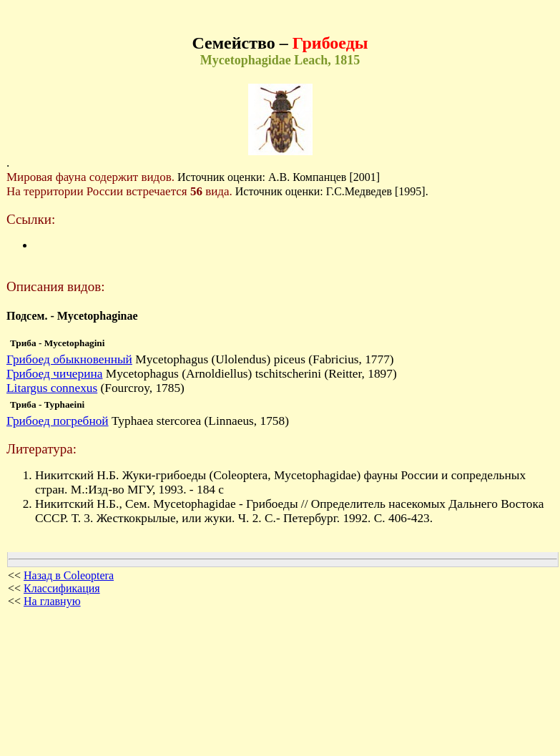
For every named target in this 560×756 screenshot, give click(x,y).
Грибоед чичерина (54, 374)
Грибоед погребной (58, 421)
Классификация (62, 588)
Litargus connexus (52, 388)
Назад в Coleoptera (69, 575)
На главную (52, 601)
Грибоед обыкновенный (69, 359)
